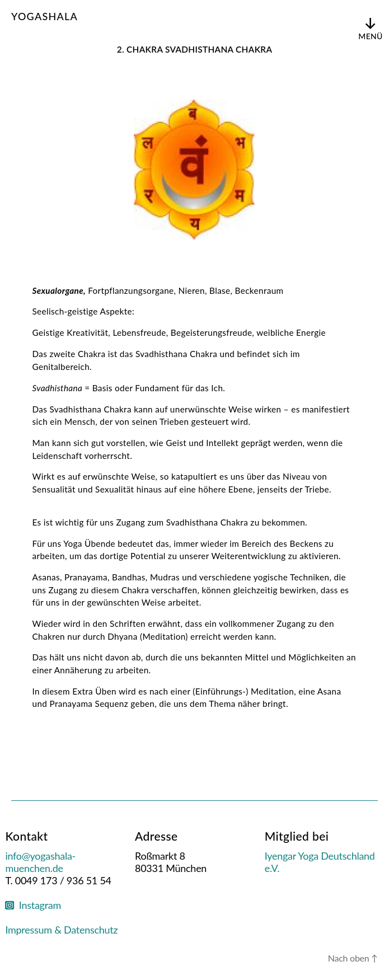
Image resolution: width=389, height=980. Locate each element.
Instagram (33, 905)
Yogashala (44, 16)
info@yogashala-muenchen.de (40, 862)
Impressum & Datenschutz (61, 930)
